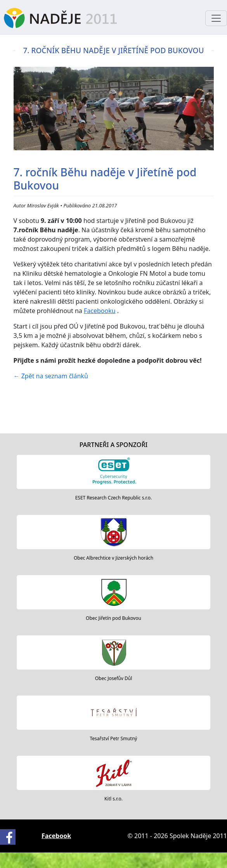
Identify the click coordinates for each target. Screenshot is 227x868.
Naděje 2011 (60, 18)
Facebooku (100, 311)
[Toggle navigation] (216, 18)
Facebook (56, 836)
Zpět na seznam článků (51, 376)
